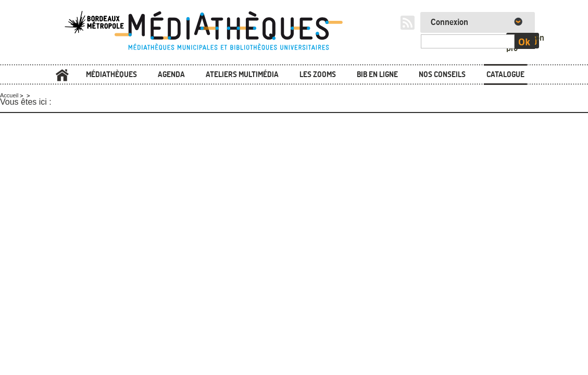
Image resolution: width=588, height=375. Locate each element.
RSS (408, 23)
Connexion (449, 22)
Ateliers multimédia (242, 74)
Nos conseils (442, 74)
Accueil (62, 75)
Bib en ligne (377, 74)
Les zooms (318, 74)
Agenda (171, 74)
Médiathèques (111, 74)
